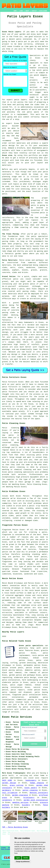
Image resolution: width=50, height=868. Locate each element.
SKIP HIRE (7, 780)
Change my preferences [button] (23, 862)
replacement (22, 114)
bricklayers (29, 798)
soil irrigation (10, 793)
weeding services (20, 803)
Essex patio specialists (31, 646)
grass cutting (17, 785)
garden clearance (20, 795)
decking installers (39, 793)
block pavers (31, 788)
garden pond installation (36, 800)
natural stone (41, 687)
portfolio (28, 150)
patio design (8, 146)
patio (5, 126)
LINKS (21, 11)
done (20, 44)
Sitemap (3, 848)
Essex (44, 702)
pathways (31, 675)
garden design (9, 783)
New (9, 848)
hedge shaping (37, 783)
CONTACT (34, 11)
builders (26, 805)
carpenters (7, 800)
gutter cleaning (30, 790)
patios (45, 95)
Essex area (7, 155)
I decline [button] (26, 858)
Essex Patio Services (17, 717)
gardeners (7, 790)
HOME (15, 11)
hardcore (6, 225)
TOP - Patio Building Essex (15, 827)
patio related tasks (19, 702)
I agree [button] (18, 858)
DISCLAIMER (43, 11)
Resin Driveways (6, 849)
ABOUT (27, 11)
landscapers (31, 780)
